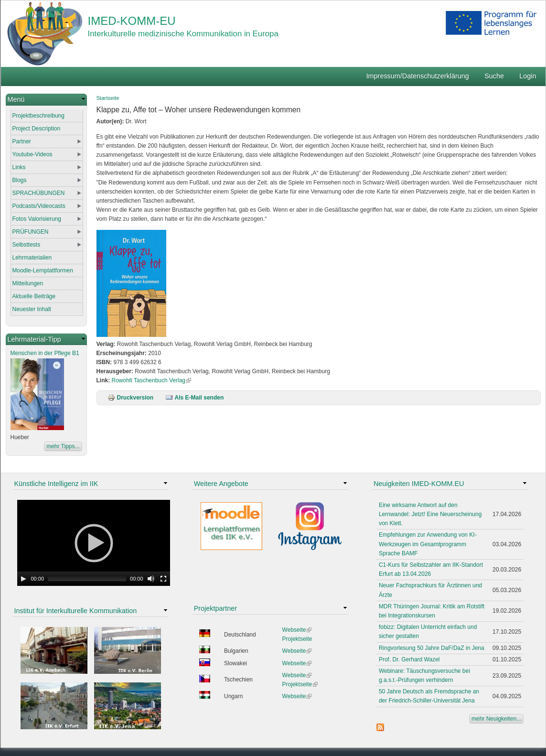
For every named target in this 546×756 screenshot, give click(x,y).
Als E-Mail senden (195, 398)
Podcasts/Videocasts (39, 206)
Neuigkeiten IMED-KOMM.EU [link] (419, 484)
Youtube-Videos (32, 154)
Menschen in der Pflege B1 (45, 353)
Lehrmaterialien (32, 258)
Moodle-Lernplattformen (43, 270)
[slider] (87, 579)
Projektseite (297, 639)
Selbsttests (27, 245)
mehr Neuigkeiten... (496, 719)
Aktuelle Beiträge (34, 296)
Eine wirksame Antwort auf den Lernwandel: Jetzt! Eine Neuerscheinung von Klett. (430, 514)
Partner (22, 141)
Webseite (297, 630)
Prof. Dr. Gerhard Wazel (409, 659)
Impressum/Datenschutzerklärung (418, 76)
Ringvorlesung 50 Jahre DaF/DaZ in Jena (432, 648)
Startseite (108, 98)
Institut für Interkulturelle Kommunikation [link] (76, 611)
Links (19, 167)
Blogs (20, 180)
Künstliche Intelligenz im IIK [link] (56, 484)
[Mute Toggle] (151, 579)
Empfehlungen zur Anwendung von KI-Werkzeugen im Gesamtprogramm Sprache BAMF (428, 544)
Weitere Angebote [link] (221, 484)
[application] (94, 543)
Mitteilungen (28, 283)
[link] (46, 100)
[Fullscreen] (163, 579)
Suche (494, 76)
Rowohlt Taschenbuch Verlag (152, 380)
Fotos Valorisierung (37, 219)
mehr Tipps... (63, 446)
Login (528, 76)
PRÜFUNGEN (31, 232)
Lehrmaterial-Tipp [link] (34, 339)
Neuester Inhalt (32, 309)
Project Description (37, 129)
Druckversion (131, 398)
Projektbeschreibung (38, 116)
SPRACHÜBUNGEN (39, 193)
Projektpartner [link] (215, 608)
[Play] (23, 579)
